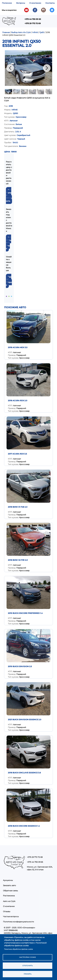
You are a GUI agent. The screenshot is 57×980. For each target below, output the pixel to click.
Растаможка (9, 896)
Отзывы (7, 911)
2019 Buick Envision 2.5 (20, 666)
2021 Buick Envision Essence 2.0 (25, 720)
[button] (28, 68)
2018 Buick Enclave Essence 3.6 (24, 773)
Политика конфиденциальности (18, 922)
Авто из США (9, 901)
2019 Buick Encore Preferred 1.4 (25, 613)
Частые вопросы (11, 916)
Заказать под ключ (9, 243)
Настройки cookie (28, 957)
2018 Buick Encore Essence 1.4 (24, 826)
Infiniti (35, 32)
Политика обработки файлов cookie (18, 949)
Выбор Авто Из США (21, 32)
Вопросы (21, 3)
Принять (28, 974)
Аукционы (8, 880)
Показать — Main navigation (51, 22)
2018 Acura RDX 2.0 (18, 401)
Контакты (50, 3)
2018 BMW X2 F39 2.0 (18, 560)
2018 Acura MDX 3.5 (18, 347)
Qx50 (42, 32)
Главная (6, 32)
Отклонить (28, 966)
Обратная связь (10, 891)
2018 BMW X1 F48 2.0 (18, 507)
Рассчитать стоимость (9, 195)
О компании (35, 3)
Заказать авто (9, 885)
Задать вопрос (9, 281)
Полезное (7, 3)
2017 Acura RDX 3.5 (17, 454)
